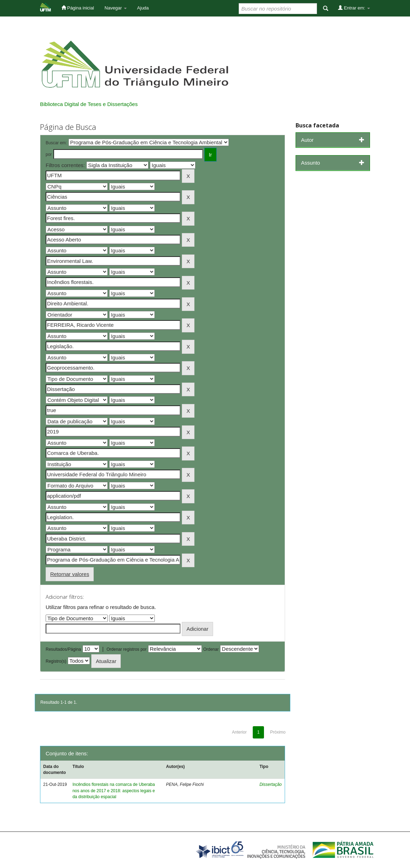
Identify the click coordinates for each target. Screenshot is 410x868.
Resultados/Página (63, 649)
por (49, 154)
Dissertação (270, 784)
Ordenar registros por (126, 649)
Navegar (116, 8)
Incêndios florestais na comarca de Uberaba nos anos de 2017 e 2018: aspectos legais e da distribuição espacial (114, 790)
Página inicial (78, 8)
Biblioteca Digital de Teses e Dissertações (89, 104)
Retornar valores (70, 574)
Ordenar (211, 649)
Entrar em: (354, 8)
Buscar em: (56, 143)
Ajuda (143, 8)
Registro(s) (56, 661)
